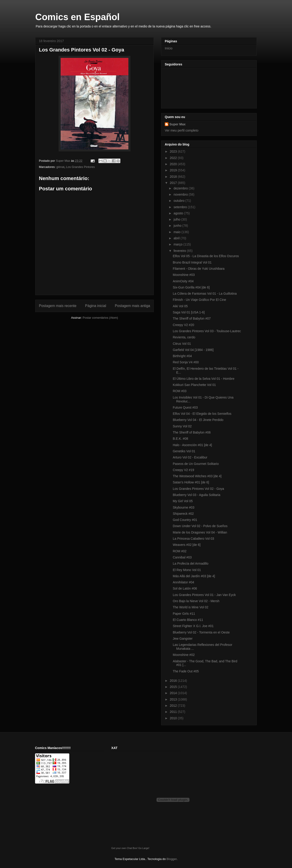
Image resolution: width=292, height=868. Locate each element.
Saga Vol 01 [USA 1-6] (189, 312)
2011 (174, 712)
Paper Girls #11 (184, 614)
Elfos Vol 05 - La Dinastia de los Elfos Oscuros (206, 256)
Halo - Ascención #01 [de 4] (192, 445)
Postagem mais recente (58, 306)
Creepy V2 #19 (183, 470)
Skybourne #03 (184, 507)
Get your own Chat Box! (124, 848)
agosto (179, 213)
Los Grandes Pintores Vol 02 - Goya (198, 489)
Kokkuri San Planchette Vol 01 (194, 385)
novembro (181, 194)
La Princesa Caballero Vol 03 (193, 539)
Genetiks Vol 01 (184, 451)
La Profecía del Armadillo (191, 563)
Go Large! (144, 848)
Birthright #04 (182, 356)
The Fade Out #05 (186, 671)
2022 (174, 158)
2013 (174, 699)
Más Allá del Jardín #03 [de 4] (194, 576)
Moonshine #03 (184, 275)
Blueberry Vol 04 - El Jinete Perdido (198, 420)
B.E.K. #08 (180, 439)
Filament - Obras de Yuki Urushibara (199, 269)
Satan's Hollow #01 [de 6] (191, 482)
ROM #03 (180, 391)
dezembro (181, 188)
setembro (181, 207)
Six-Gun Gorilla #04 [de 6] (191, 287)
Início (169, 48)
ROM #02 (180, 551)
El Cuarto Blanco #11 (188, 620)
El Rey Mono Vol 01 (187, 570)
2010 (174, 718)
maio (177, 232)
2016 (174, 681)
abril (177, 238)
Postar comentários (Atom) (100, 318)
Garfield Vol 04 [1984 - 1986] (193, 350)
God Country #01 (185, 520)
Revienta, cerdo (184, 337)
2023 (174, 151)
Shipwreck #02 (183, 514)
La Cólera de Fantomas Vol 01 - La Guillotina (205, 294)
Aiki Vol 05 (180, 306)
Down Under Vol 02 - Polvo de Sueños (200, 526)
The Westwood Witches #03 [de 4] (197, 476)
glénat (60, 167)
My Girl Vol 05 (183, 501)
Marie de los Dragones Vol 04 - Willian (200, 532)
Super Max (177, 124)
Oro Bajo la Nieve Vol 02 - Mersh (196, 601)
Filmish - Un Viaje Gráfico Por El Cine (199, 300)
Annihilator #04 (183, 582)
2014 (174, 693)
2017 (174, 183)
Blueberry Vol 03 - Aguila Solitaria (197, 495)
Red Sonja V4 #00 (186, 362)
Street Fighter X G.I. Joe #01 (193, 626)
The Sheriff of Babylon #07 (192, 318)
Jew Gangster (183, 639)
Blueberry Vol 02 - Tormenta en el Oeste (201, 632)
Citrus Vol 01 (182, 344)
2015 (174, 687)
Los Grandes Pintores (81, 167)
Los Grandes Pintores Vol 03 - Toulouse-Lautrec (207, 331)
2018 (174, 177)
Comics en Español (77, 17)
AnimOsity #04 (183, 281)
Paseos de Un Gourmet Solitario (196, 464)
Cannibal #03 (182, 557)
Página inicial (96, 306)
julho (177, 219)
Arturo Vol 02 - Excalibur (190, 457)
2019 (174, 170)
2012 (174, 706)
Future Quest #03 (185, 407)
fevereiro (180, 251)
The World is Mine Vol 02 (191, 607)
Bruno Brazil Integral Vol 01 (192, 262)
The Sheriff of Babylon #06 (192, 432)
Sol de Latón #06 (185, 588)
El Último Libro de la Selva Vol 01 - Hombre (204, 379)
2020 (174, 164)
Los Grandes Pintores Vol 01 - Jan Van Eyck (204, 595)
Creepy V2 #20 (183, 325)
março (178, 244)
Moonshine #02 (184, 655)
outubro (179, 201)
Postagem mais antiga (132, 306)
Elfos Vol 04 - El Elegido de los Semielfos (202, 414)
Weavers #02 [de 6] (187, 545)
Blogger (172, 859)
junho (178, 226)
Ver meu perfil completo (182, 130)
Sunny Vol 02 (182, 426)
